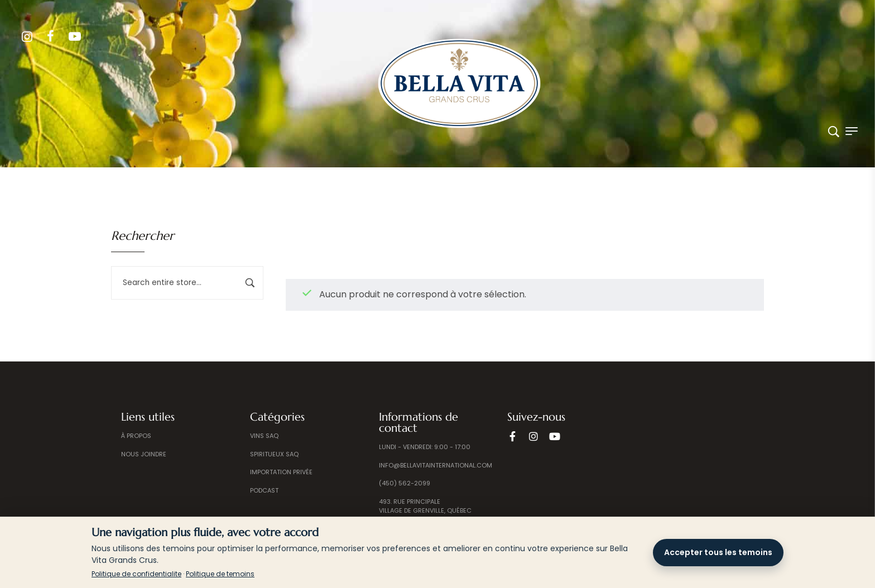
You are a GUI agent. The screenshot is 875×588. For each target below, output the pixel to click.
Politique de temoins (220, 574)
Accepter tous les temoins (718, 552)
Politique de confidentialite (136, 574)
